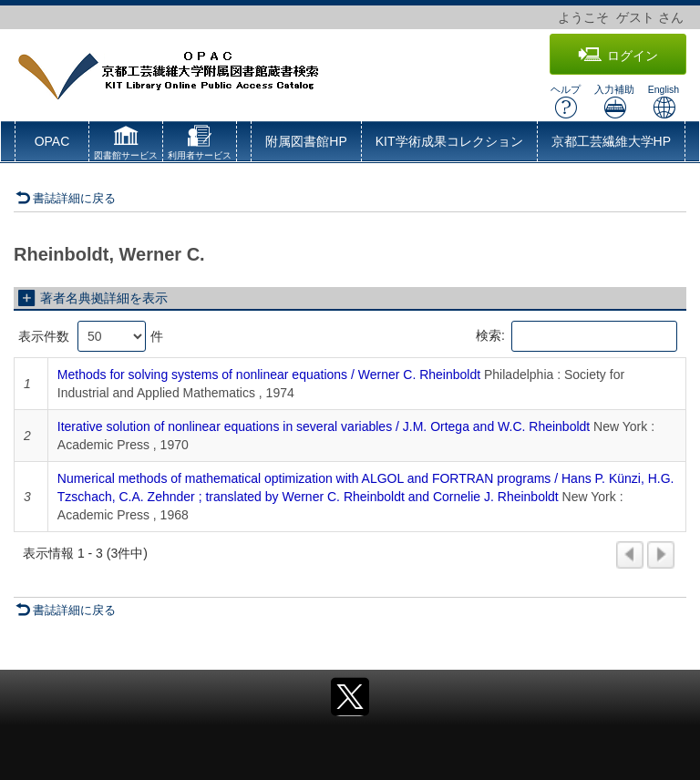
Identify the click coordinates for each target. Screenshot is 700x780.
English (664, 102)
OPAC (52, 141)
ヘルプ (566, 102)
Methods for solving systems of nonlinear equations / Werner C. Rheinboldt (269, 375)
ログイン (618, 55)
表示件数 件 (91, 336)
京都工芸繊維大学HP (611, 141)
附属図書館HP (306, 141)
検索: (576, 336)
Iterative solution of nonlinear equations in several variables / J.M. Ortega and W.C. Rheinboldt (324, 426)
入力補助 (614, 102)
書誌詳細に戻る (66, 198)
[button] (126, 145)
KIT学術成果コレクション (449, 141)
